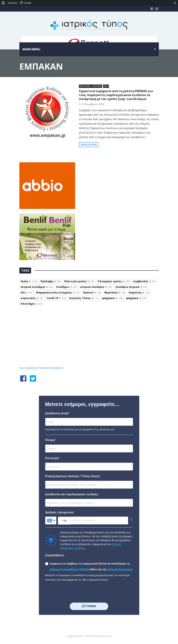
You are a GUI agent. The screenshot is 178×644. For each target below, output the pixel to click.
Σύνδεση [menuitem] (12, 3)
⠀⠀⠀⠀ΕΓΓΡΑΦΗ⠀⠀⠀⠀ (89, 606)
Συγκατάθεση (54, 555)
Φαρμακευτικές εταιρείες (58, 292)
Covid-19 (56, 298)
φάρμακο (136, 298)
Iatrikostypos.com (89, 326)
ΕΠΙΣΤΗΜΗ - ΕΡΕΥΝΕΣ (90, 86)
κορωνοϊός (32, 298)
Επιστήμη (31, 304)
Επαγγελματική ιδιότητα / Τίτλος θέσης (72, 476)
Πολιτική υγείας (79, 281)
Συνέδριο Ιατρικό (131, 287)
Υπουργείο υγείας (114, 281)
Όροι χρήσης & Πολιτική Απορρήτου (41, 368)
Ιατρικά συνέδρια (37, 287)
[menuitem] (3, 3)
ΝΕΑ (106, 86)
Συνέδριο (66, 287)
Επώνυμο (52, 458)
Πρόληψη (51, 281)
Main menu (31, 49)
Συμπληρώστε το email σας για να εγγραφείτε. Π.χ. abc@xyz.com (80, 429)
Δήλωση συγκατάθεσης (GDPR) (69, 569)
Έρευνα (92, 292)
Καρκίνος (139, 292)
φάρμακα (112, 298)
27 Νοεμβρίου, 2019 (93, 104)
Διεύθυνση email (57, 413)
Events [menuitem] (26, 3)
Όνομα (50, 440)
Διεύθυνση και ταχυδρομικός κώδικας (72, 494)
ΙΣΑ (27, 292)
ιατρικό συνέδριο (96, 287)
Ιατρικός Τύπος (84, 298)
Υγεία (29, 281)
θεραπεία (115, 292)
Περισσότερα (89, 145)
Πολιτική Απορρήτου (120, 569)
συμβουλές (145, 281)
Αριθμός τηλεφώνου (59, 512)
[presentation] (73, 592)
